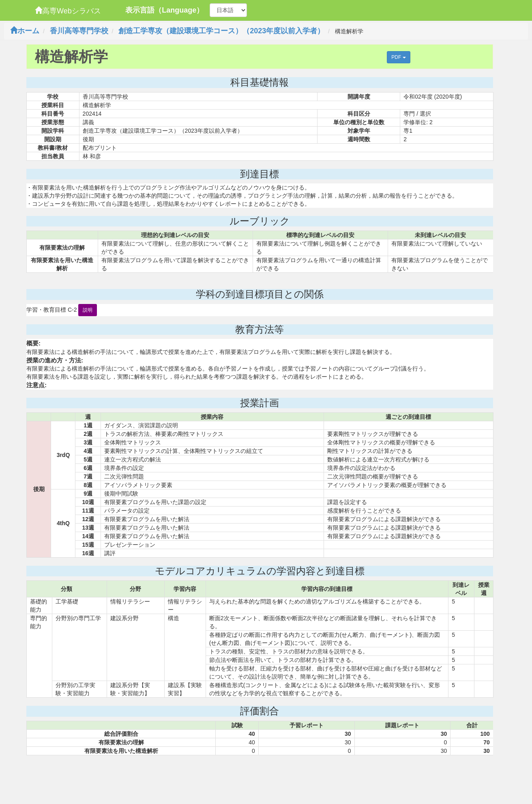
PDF (398, 57)
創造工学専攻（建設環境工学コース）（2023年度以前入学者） (221, 31)
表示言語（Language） (164, 10)
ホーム (25, 31)
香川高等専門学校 (79, 31)
